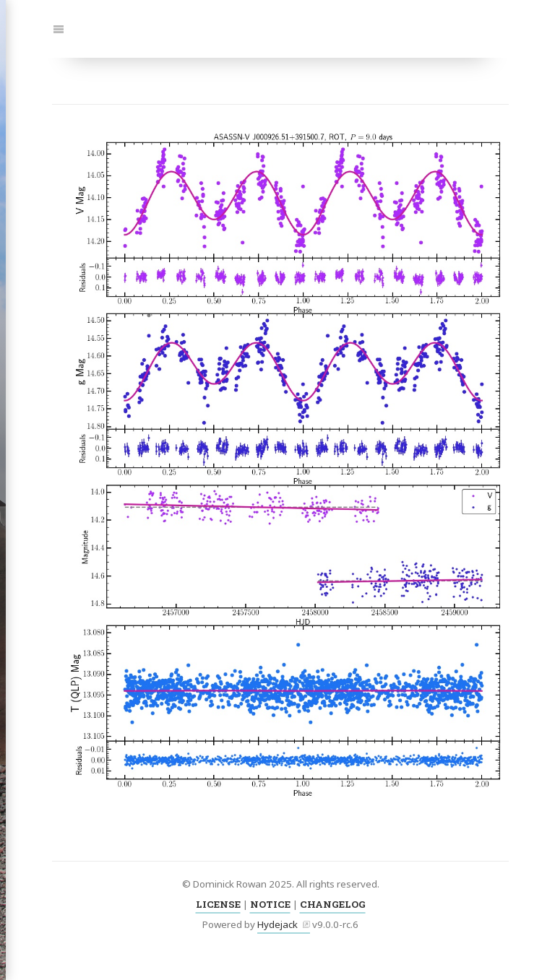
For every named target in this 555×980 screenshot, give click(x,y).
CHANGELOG (333, 904)
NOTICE (270, 904)
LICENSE (218, 904)
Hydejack (277, 924)
